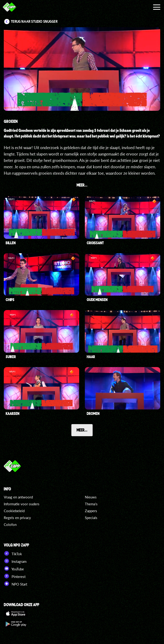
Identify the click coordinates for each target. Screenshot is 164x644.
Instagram (15, 561)
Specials (91, 518)
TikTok (13, 553)
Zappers (91, 511)
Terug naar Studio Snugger (34, 22)
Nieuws (91, 497)
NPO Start (15, 584)
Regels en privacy (17, 518)
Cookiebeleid (14, 511)
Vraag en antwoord (18, 497)
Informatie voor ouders (22, 504)
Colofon (10, 524)
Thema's (91, 504)
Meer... (82, 430)
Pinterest (15, 576)
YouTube (14, 568)
